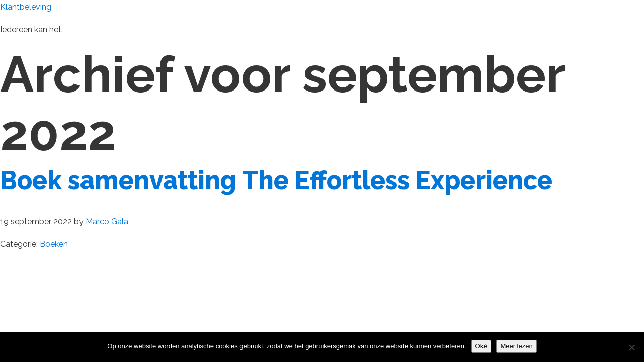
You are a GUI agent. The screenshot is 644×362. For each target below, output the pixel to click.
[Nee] (631, 347)
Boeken (54, 244)
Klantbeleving (26, 7)
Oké (481, 346)
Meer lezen (516, 346)
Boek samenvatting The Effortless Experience (276, 180)
